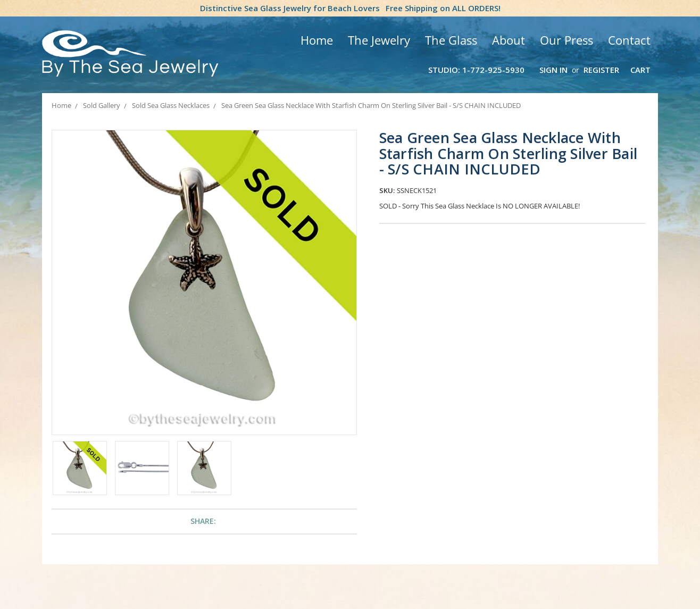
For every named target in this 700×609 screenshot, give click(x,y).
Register (601, 70)
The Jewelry (379, 40)
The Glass (451, 40)
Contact (629, 40)
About (509, 40)
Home (317, 40)
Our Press (566, 40)
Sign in (553, 70)
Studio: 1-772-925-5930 (476, 70)
